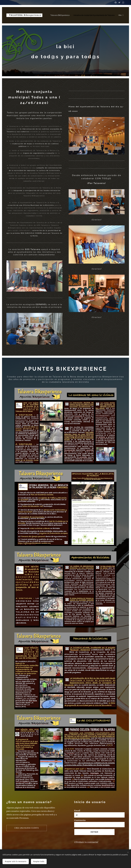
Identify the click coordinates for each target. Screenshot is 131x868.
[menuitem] (61, 15)
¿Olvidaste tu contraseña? (86, 842)
